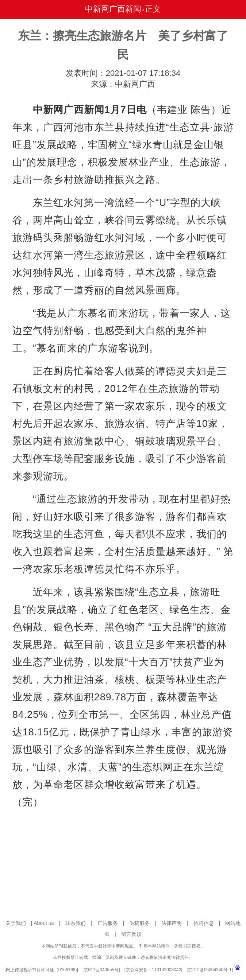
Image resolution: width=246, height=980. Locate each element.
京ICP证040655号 (101, 970)
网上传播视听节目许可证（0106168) (41, 970)
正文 (153, 9)
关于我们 (16, 923)
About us (44, 923)
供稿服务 (139, 923)
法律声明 (172, 923)
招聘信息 (204, 923)
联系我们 (76, 923)
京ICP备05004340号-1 (210, 970)
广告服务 (108, 923)
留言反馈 (131, 934)
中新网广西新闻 (113, 9)
